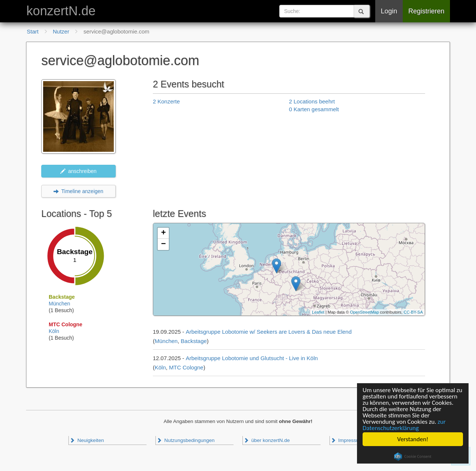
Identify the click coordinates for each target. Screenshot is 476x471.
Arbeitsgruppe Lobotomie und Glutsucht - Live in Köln (252, 358)
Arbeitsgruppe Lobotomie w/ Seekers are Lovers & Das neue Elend (268, 332)
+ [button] (163, 233)
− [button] (163, 244)
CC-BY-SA (413, 312)
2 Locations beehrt (312, 101)
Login (389, 11)
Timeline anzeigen (78, 191)
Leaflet (318, 312)
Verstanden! (413, 439)
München (59, 304)
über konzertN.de (267, 440)
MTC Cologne (186, 367)
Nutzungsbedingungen (186, 440)
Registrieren (426, 11)
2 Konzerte (166, 101)
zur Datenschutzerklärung (404, 425)
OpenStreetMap (364, 312)
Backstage (194, 341)
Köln (54, 331)
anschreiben (78, 171)
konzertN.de (61, 11)
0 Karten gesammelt (314, 109)
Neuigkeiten (87, 440)
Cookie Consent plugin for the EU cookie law (413, 456)
